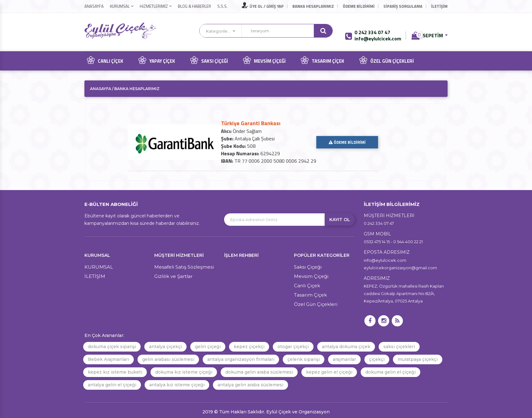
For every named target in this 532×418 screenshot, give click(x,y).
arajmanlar (344, 359)
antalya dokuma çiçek (346, 347)
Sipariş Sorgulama (403, 6)
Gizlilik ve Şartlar (173, 276)
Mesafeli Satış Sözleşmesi (184, 267)
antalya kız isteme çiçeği (177, 385)
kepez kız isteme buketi (115, 372)
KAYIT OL (340, 220)
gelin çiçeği (208, 347)
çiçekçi (377, 359)
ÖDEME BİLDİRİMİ (347, 142)
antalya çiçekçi (165, 347)
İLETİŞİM (439, 6)
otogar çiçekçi (293, 347)
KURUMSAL (120, 6)
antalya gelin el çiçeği (112, 385)
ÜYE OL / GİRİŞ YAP (263, 6)
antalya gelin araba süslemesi (250, 385)
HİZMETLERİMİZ (154, 6)
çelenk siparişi (304, 359)
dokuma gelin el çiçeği (390, 372)
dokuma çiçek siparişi (112, 347)
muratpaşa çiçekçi (418, 359)
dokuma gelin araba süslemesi (259, 372)
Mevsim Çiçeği (263, 60)
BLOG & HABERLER (194, 6)
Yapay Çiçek (156, 60)
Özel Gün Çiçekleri (385, 60)
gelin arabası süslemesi (168, 359)
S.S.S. (222, 6)
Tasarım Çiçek (321, 60)
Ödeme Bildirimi (359, 6)
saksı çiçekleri (399, 347)
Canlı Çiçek (104, 60)
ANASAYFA (94, 6)
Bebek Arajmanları (108, 359)
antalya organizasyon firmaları (241, 359)
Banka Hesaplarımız (313, 6)
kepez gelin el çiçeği (329, 372)
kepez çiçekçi (249, 347)
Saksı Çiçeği (208, 60)
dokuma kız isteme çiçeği (184, 372)
